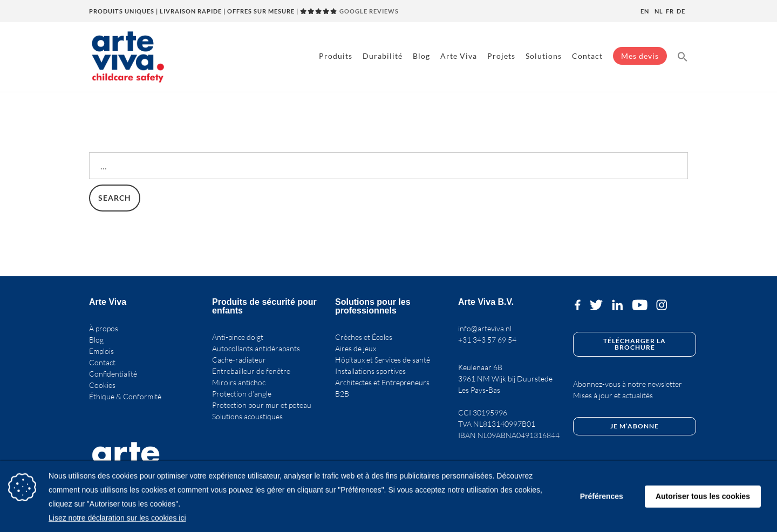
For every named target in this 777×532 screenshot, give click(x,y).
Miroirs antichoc (239, 382)
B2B (342, 394)
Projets (501, 56)
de (681, 11)
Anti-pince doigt (238, 337)
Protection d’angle (242, 394)
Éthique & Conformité (125, 396)
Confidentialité (113, 374)
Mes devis (640, 56)
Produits (336, 56)
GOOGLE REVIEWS (349, 11)
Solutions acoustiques (247, 416)
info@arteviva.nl (485, 328)
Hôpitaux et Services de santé (383, 360)
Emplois (101, 351)
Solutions (544, 56)
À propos (104, 328)
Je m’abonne (635, 426)
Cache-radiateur (239, 360)
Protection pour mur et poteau (262, 405)
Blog (421, 56)
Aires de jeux (356, 348)
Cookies (102, 385)
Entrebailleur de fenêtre (251, 371)
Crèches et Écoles (364, 337)
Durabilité (383, 56)
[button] (683, 56)
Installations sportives (370, 371)
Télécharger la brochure (635, 344)
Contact (587, 56)
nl (659, 11)
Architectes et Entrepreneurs (382, 382)
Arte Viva (459, 56)
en (645, 11)
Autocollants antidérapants (256, 348)
